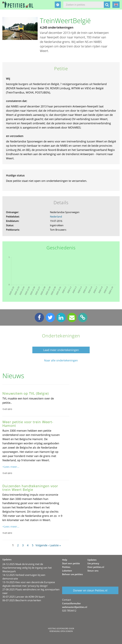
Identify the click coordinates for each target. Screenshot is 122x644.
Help (65, 560)
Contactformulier (71, 603)
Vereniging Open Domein (61, 631)
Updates (92, 560)
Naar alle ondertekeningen (61, 360)
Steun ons (93, 571)
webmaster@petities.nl (75, 607)
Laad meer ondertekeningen (61, 350)
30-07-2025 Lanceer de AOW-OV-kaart (24, 597)
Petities (66, 567)
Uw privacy (93, 563)
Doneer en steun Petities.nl (90, 590)
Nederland (56, 217)
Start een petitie (71, 563)
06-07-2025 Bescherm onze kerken (22, 600)
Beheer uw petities (72, 574)
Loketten (67, 571)
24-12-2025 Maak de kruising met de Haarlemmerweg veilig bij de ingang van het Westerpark (27, 568)
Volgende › (42, 545)
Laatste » (55, 545)
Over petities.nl (96, 567)
